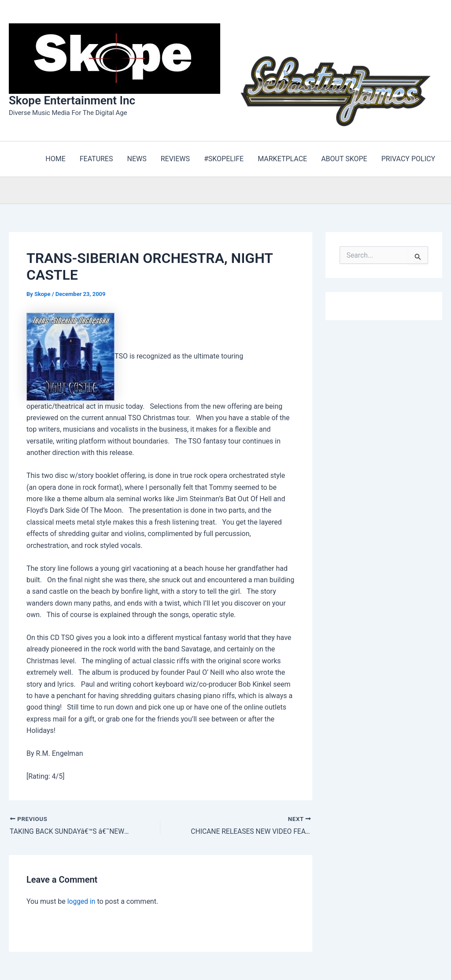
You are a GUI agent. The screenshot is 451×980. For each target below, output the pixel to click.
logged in (82, 902)
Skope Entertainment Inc (72, 100)
